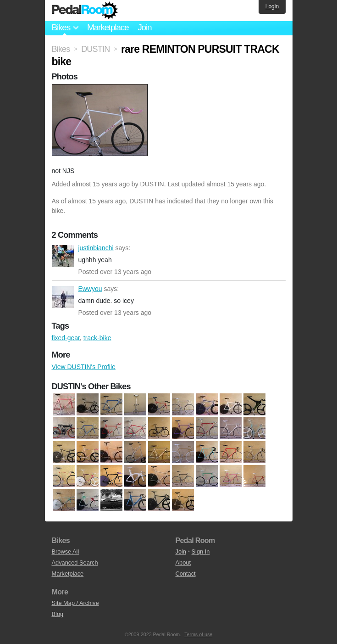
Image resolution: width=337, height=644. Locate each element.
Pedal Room (85, 11)
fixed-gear (66, 338)
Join (144, 27)
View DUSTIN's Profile (84, 367)
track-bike (97, 338)
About (183, 563)
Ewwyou (63, 297)
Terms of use (198, 634)
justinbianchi (63, 256)
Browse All (66, 552)
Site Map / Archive (75, 603)
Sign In (201, 552)
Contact (186, 574)
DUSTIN (152, 184)
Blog (58, 614)
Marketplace (108, 27)
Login (272, 6)
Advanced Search (75, 563)
